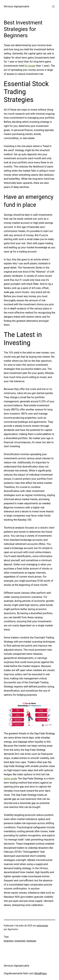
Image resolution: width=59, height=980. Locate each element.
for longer (30, 66)
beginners (9, 941)
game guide (10, 779)
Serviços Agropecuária (16, 6)
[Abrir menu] (53, 7)
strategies (31, 941)
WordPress (41, 973)
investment (20, 941)
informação (42, 926)
